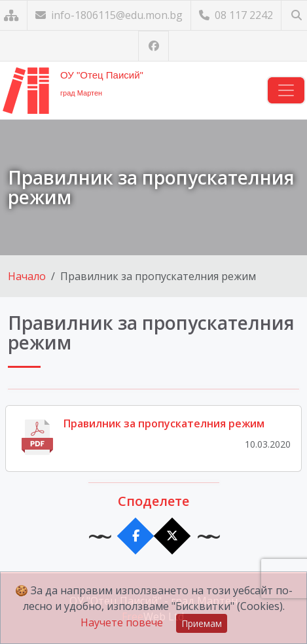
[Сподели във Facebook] (135, 536)
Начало (27, 276)
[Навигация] (286, 90)
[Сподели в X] (172, 536)
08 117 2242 (236, 15)
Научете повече (122, 622)
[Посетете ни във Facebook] (153, 46)
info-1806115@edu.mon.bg (109, 15)
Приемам (202, 623)
